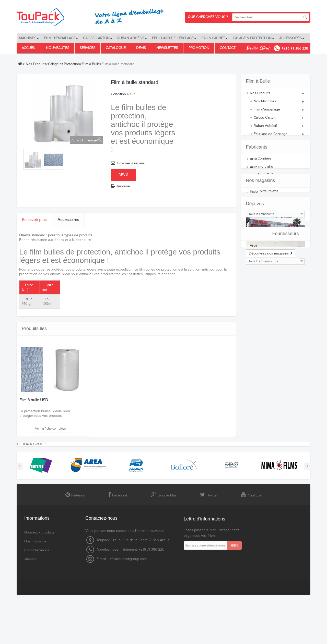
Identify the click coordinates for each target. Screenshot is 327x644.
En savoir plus (34, 220)
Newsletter (167, 48)
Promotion (199, 48)
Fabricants (257, 233)
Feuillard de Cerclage (271, 137)
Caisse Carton (265, 121)
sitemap (30, 607)
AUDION (257, 265)
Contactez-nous (37, 598)
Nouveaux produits (39, 580)
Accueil (29, 48)
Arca (253, 248)
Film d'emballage (267, 113)
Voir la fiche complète (50, 429)
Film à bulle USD (34, 400)
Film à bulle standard (282, 408)
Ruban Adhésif (265, 129)
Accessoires (68, 220)
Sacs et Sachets (266, 145)
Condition (118, 94)
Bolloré (255, 273)
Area (254, 257)
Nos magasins (261, 316)
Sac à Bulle (266, 178)
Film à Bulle (91, 64)
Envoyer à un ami (131, 163)
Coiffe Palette (268, 194)
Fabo (254, 281)
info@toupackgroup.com (128, 607)
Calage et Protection (64, 64)
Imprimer (124, 186)
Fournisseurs (259, 447)
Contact (228, 48)
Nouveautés (58, 48)
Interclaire (265, 170)
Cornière (264, 162)
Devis (141, 48)
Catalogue (116, 48)
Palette (263, 202)
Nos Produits (36, 64)
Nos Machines (265, 104)
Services (87, 48)
